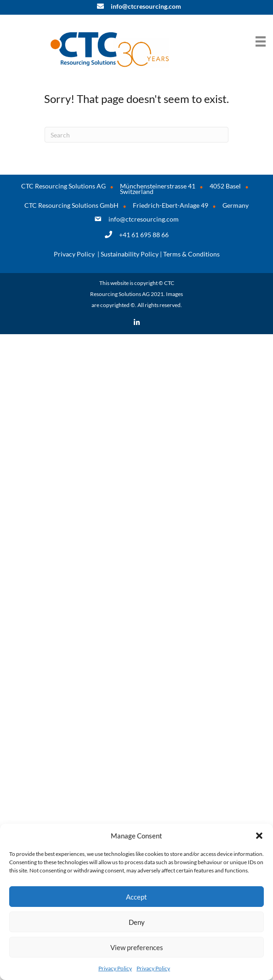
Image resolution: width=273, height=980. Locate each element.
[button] (259, 836)
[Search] (136, 135)
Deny (137, 922)
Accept (136, 897)
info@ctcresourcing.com (144, 219)
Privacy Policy (115, 968)
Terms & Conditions (191, 254)
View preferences (137, 947)
